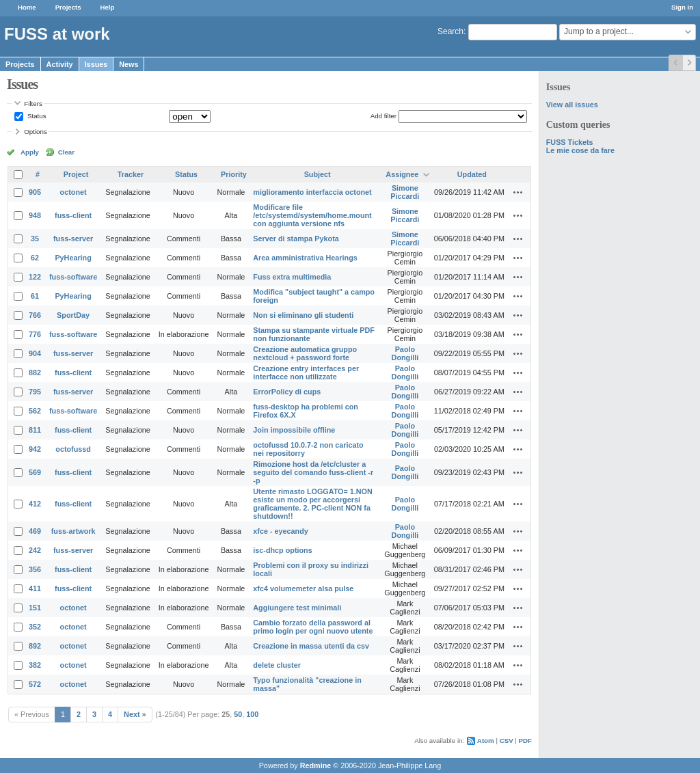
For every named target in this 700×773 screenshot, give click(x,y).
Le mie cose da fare (580, 150)
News (129, 64)
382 (35, 665)
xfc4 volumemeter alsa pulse (303, 588)
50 (238, 714)
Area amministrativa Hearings (305, 258)
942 (35, 449)
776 (35, 334)
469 (35, 531)
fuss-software (73, 277)
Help (108, 7)
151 (35, 608)
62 (35, 258)
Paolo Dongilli (405, 353)
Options (36, 132)
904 (35, 353)
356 (35, 569)
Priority (234, 174)
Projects (68, 7)
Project (76, 174)
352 (35, 627)
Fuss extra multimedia (292, 277)
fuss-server (73, 239)
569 (35, 472)
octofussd (73, 449)
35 (35, 239)
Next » (135, 714)
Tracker (131, 174)
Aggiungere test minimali (297, 608)
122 (35, 277)
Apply (30, 152)
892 (35, 646)
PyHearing (73, 258)
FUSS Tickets (570, 142)
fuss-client (73, 215)
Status (36, 116)
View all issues (572, 105)
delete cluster (277, 665)
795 (35, 392)
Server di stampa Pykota (296, 239)
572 (35, 684)
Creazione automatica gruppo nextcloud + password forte (305, 353)
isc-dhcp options (282, 550)
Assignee (402, 174)
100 (252, 714)
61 (35, 296)
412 (35, 504)
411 (35, 588)
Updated (472, 174)
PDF (525, 741)
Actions (518, 192)
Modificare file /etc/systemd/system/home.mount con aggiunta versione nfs (312, 215)
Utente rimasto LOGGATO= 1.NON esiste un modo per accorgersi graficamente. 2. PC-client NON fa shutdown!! (312, 504)
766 (35, 315)
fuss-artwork (73, 531)
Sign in (682, 7)
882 (35, 372)
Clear (66, 152)
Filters (33, 104)
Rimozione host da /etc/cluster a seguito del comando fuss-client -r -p (313, 472)
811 (35, 430)
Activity (60, 64)
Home (27, 7)
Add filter (383, 116)
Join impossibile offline (294, 430)
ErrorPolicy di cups (287, 392)
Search (450, 31)
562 (35, 411)
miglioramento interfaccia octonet (312, 192)
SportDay (73, 315)
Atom (486, 741)
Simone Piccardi (405, 192)
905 (35, 192)
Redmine (316, 765)
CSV (507, 741)
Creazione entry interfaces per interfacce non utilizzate (306, 372)
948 (35, 215)
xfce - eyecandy (280, 531)
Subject (318, 174)
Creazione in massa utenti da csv (311, 646)
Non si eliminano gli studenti (303, 315)
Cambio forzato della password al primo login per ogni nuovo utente (313, 627)
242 (35, 550)
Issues (96, 64)
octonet (73, 192)
